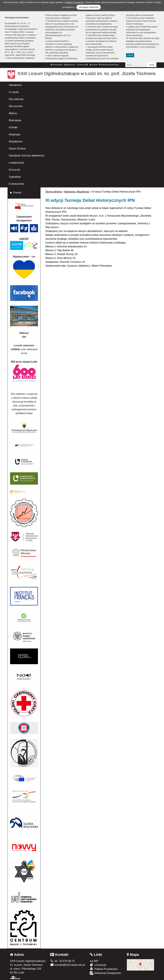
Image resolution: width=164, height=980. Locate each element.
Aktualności (15, 85)
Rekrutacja (15, 120)
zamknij (130, 55)
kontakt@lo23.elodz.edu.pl (67, 965)
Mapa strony (70, 65)
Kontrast (94, 65)
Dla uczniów (16, 106)
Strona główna (57, 65)
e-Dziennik (98, 965)
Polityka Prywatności (104, 969)
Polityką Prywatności (75, 2)
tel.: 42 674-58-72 (62, 961)
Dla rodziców (16, 99)
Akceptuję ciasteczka (88, 7)
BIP (94, 961)
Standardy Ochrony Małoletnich (27, 156)
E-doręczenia (16, 184)
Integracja (14, 134)
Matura (13, 113)
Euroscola (14, 170)
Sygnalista (15, 177)
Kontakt (13, 127)
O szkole (14, 92)
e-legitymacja (16, 163)
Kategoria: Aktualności (77, 192)
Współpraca (16, 141)
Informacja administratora (109, 65)
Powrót (17, 193)
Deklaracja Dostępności (105, 973)
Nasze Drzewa (17, 149)
